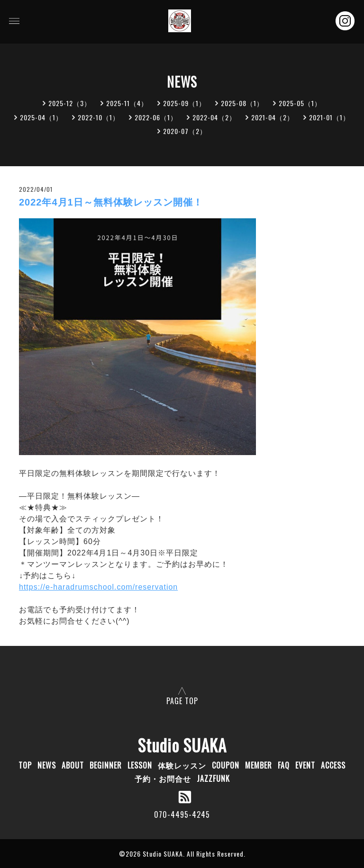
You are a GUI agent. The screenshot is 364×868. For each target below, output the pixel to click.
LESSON (140, 765)
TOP (25, 765)
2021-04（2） (273, 117)
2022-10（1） (99, 117)
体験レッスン (182, 765)
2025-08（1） (242, 103)
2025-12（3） (70, 103)
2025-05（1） (300, 103)
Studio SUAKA (182, 745)
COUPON (226, 765)
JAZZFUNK (213, 779)
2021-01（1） (329, 117)
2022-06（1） (156, 117)
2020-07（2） (185, 131)
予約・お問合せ (163, 779)
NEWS (47, 765)
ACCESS (333, 765)
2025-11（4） (127, 103)
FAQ (284, 765)
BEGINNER (106, 765)
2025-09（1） (184, 103)
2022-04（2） (214, 117)
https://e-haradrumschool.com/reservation (98, 587)
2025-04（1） (41, 117)
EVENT (305, 765)
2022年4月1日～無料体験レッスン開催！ (111, 202)
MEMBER (259, 765)
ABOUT (73, 765)
